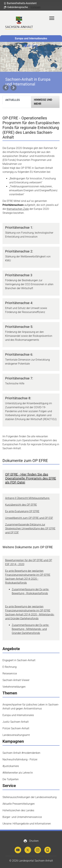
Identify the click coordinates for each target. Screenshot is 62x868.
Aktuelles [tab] (13, 100)
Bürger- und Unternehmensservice (22, 817)
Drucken (31, 841)
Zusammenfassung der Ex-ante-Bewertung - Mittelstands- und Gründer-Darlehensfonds (30, 629)
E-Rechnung (10, 667)
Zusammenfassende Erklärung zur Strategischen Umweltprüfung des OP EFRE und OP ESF (30, 528)
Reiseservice (10, 673)
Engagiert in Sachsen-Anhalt (19, 660)
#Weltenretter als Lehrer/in (18, 773)
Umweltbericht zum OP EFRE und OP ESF (29, 518)
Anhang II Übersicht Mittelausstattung (28, 498)
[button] (20, 3)
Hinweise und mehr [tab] (43, 102)
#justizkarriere (11, 766)
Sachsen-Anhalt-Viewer (16, 680)
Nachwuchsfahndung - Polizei (20, 759)
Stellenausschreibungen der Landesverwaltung (30, 797)
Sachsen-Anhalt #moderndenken (21, 753)
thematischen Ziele (18, 209)
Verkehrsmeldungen (14, 687)
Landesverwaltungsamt (16, 735)
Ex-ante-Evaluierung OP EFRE (22, 511)
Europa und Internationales (31, 38)
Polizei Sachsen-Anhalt (16, 728)
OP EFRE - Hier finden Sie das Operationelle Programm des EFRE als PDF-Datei (31, 478)
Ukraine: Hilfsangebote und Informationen (27, 824)
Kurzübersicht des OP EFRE (21, 505)
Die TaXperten (11, 779)
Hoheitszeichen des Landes (18, 810)
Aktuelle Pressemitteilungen (19, 804)
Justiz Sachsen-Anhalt (16, 722)
